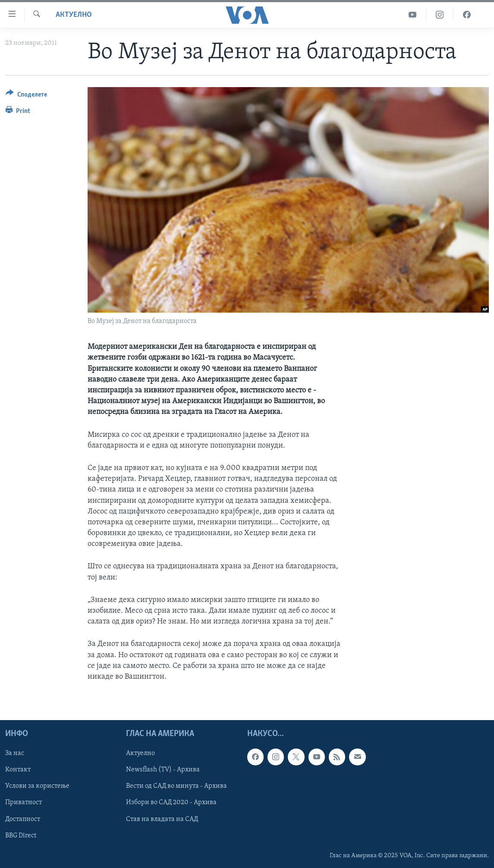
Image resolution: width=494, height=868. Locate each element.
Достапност (23, 819)
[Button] (26, 96)
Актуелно (74, 15)
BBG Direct (21, 836)
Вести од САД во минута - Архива (176, 787)
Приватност (24, 803)
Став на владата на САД (162, 819)
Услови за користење (37, 787)
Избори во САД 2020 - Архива (171, 803)
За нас (15, 754)
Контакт (18, 770)
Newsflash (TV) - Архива (163, 770)
